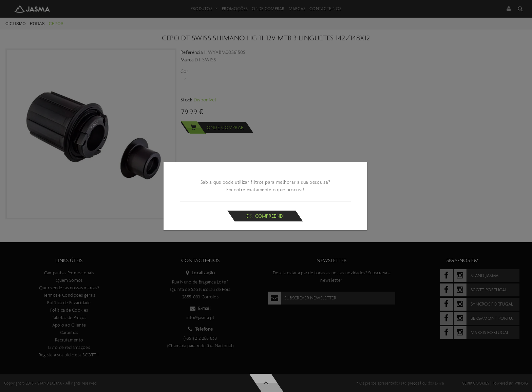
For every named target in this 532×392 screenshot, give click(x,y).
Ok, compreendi (265, 216)
